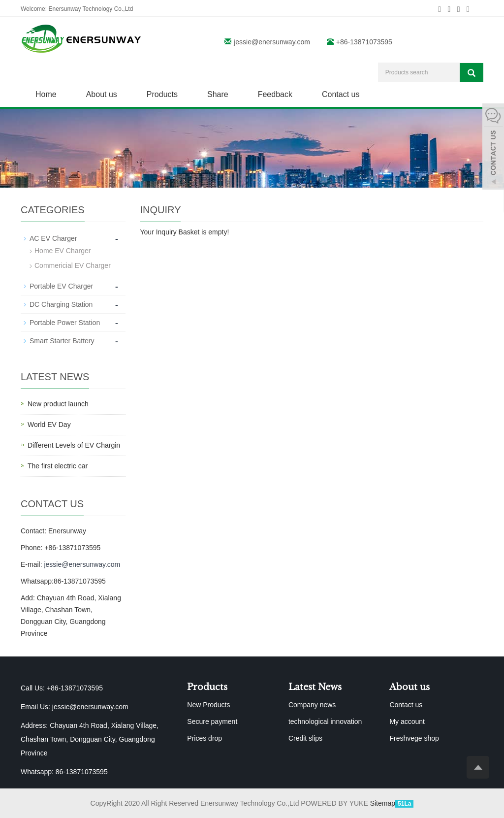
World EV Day (49, 425)
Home (46, 94)
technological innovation (325, 721)
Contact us (341, 94)
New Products (208, 705)
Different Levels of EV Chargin (74, 445)
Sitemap (383, 803)
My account (407, 721)
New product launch (58, 404)
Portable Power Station (65, 323)
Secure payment (212, 721)
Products (162, 94)
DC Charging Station (61, 304)
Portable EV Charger (61, 286)
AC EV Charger (53, 238)
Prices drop (205, 738)
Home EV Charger (63, 251)
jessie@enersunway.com (272, 42)
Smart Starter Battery (62, 341)
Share (218, 94)
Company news (312, 705)
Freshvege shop (414, 738)
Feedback (275, 94)
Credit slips (305, 738)
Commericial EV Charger (73, 265)
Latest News (315, 687)
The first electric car (58, 466)
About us (102, 94)
